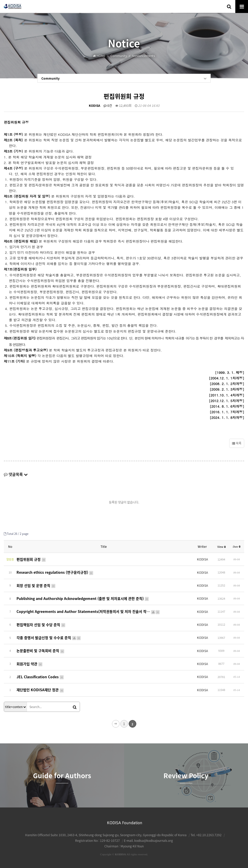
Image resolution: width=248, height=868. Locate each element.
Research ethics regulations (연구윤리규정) (55, 572)
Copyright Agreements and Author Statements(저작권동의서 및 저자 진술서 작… (88, 611)
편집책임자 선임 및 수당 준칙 (41, 624)
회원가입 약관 (30, 664)
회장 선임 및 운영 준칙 (36, 585)
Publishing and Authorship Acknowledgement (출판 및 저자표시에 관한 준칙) (83, 598)
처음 (116, 723)
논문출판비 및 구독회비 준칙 (41, 650)
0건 (108, 106)
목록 (237, 443)
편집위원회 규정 (31, 559)
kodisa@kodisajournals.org (154, 840)
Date (237, 547)
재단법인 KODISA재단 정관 (40, 689)
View (221, 547)
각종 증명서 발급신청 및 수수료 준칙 (49, 637)
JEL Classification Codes (40, 676)
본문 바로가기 (0, 0)
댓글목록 (16, 474)
